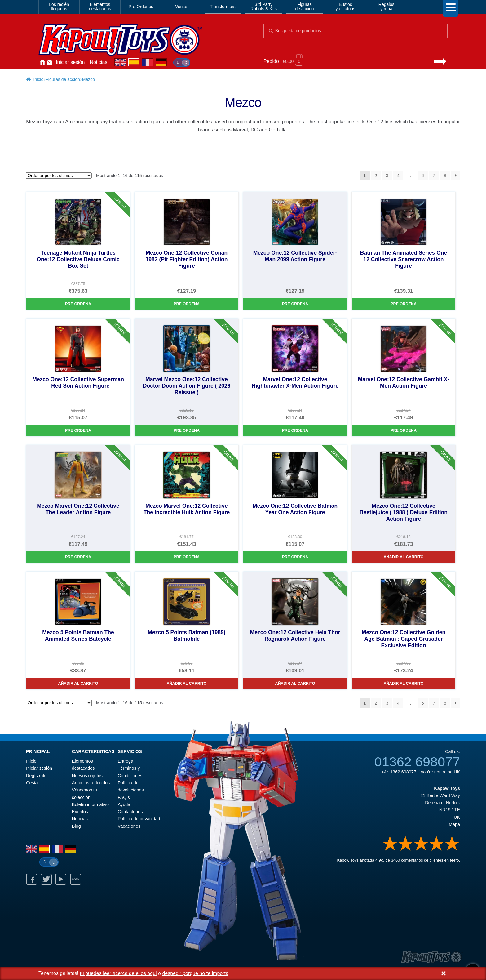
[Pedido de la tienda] (59, 176)
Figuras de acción (63, 79)
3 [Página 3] (387, 176)
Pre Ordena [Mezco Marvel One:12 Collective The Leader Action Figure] (78, 557)
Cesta (32, 783)
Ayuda (124, 804)
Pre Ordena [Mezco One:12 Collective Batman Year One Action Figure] (295, 557)
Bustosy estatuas (346, 7)
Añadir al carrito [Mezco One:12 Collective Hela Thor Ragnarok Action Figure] (295, 684)
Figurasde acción (305, 7)
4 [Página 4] (398, 176)
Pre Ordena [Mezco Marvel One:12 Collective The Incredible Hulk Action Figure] (187, 557)
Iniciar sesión (70, 62)
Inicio (42, 62)
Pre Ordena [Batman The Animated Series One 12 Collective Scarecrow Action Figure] (404, 304)
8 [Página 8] (445, 176)
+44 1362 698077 (399, 772)
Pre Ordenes (141, 7)
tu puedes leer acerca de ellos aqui (118, 973)
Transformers (223, 7)
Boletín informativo (90, 804)
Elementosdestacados (100, 7)
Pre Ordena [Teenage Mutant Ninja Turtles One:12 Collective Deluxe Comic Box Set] (78, 304)
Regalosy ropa (386, 7)
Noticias (98, 62)
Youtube (61, 879)
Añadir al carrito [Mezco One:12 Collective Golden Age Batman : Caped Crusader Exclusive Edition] (403, 684)
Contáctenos (50, 62)
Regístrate (36, 776)
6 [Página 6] (423, 176)
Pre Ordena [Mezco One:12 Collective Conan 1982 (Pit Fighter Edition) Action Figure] (187, 304)
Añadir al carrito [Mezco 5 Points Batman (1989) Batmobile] (186, 684)
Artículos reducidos (91, 783)
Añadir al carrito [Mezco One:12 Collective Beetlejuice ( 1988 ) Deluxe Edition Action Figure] (403, 557)
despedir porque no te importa (195, 973)
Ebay (76, 879)
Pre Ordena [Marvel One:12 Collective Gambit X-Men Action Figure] (404, 430)
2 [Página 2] (376, 176)
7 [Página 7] (434, 176)
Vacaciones (129, 826)
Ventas (182, 7)
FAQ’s (124, 797)
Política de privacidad (139, 819)
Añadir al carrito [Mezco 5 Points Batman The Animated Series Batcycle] (78, 684)
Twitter (46, 879)
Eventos (80, 812)
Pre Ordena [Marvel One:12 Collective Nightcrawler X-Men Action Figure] (295, 430)
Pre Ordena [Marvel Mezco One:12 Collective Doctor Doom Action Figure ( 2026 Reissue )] (187, 430)
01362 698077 (417, 762)
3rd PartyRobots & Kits (264, 7)
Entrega (126, 761)
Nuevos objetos (87, 776)
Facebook (32, 879)
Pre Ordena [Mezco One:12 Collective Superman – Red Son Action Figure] (78, 430)
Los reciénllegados (59, 7)
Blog (76, 826)
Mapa (454, 824)
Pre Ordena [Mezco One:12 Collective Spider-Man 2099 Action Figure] (295, 304)
